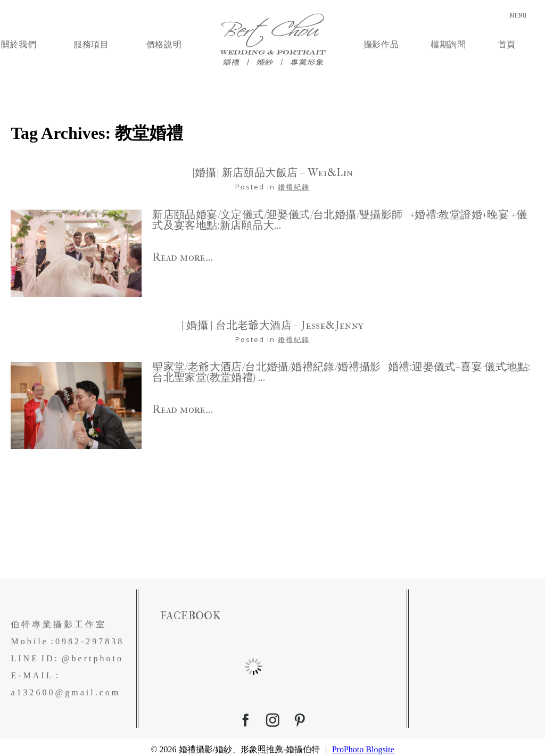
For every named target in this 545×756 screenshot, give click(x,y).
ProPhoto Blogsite (363, 745)
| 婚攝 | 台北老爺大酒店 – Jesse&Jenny (272, 321)
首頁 (507, 42)
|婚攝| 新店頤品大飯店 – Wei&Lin (273, 168)
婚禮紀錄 (294, 182)
